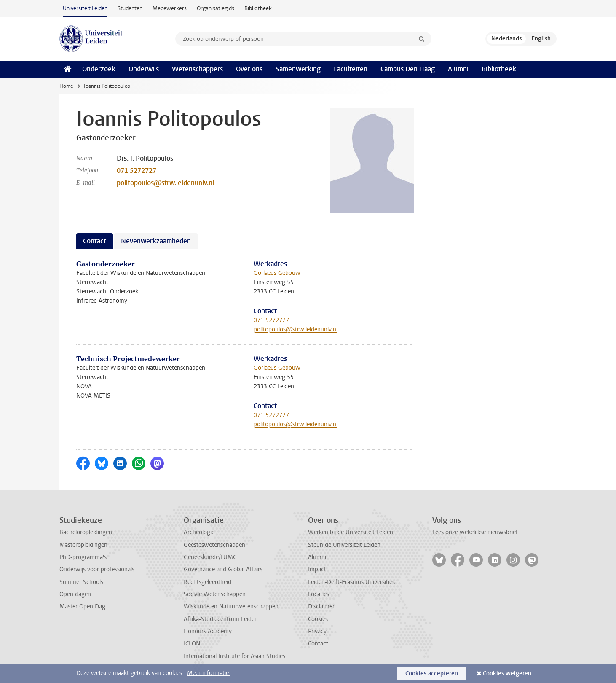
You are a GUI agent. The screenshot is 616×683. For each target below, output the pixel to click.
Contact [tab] (95, 241)
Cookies (318, 619)
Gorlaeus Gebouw (277, 273)
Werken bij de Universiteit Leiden (351, 532)
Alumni (458, 69)
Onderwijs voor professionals (97, 569)
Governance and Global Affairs (223, 569)
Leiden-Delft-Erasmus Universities (351, 582)
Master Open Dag (82, 606)
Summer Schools (81, 582)
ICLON (192, 644)
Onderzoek (99, 69)
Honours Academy (208, 631)
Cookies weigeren (507, 674)
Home (66, 86)
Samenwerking (298, 69)
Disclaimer (321, 606)
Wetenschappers (197, 69)
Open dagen (75, 594)
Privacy (317, 631)
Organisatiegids (216, 8)
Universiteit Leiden (85, 8)
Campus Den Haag (408, 69)
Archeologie (199, 532)
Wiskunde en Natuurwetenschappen (231, 606)
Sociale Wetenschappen (215, 594)
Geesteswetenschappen (214, 545)
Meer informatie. (209, 673)
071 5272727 (137, 171)
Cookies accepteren (432, 674)
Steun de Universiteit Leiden (344, 545)
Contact (318, 644)
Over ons (249, 69)
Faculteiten (351, 69)
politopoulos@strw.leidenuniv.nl (165, 183)
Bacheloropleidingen (86, 532)
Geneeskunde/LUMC (210, 557)
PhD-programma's (83, 557)
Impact (317, 569)
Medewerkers (170, 8)
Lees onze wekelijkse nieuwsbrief (475, 532)
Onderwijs (144, 69)
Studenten (130, 8)
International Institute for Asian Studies (234, 656)
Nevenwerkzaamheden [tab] (156, 241)
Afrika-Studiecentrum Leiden (221, 619)
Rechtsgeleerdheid (208, 582)
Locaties (319, 594)
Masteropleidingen (83, 545)
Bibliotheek (258, 8)
